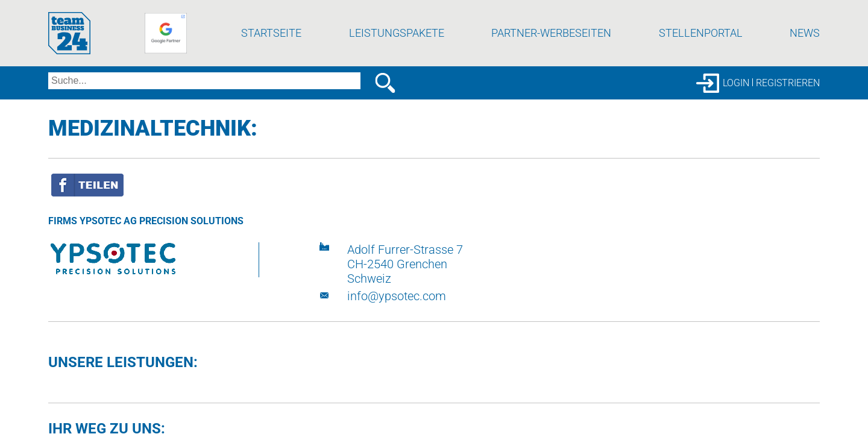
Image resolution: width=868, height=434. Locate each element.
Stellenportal (701, 57)
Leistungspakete (397, 57)
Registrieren (788, 107)
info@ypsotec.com (397, 320)
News (805, 57)
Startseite (271, 57)
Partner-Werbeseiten (551, 57)
